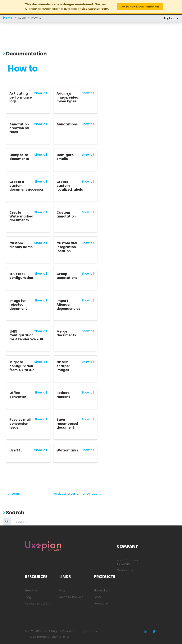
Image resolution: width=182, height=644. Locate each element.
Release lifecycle (71, 597)
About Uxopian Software (127, 562)
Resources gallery (37, 603)
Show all (41, 93)
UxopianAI (101, 603)
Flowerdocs (102, 590)
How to (36, 18)
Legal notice (89, 631)
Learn (22, 18)
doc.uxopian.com (95, 9)
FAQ (62, 590)
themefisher (61, 637)
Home (8, 18)
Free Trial (31, 590)
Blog (28, 597)
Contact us (125, 570)
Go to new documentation (140, 7)
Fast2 (98, 597)
